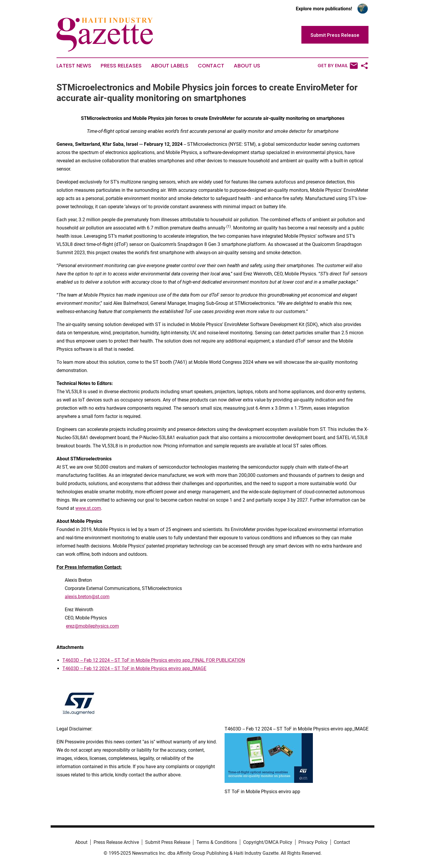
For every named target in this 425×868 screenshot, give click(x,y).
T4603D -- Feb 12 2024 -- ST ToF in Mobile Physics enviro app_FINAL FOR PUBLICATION (154, 660)
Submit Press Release (168, 842)
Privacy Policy (313, 842)
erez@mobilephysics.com (92, 626)
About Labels (170, 66)
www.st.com (88, 508)
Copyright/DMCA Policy (268, 842)
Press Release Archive (116, 842)
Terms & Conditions (217, 842)
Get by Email (338, 66)
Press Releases (121, 66)
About (81, 842)
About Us (247, 66)
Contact (211, 66)
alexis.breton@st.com (87, 597)
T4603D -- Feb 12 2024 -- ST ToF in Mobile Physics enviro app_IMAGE (134, 668)
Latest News (74, 66)
